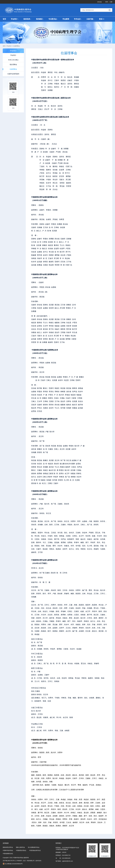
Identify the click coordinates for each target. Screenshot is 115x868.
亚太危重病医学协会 (34, 847)
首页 (4, 19)
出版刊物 (90, 19)
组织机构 (27, 19)
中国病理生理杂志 (21, 850)
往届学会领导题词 (13, 74)
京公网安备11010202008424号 (13, 864)
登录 (107, 2)
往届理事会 (17, 46)
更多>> (102, 19)
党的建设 (40, 19)
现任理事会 (13, 65)
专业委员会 (53, 19)
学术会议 (78, 19)
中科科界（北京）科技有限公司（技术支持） (29, 861)
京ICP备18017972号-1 (9, 861)
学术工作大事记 (13, 60)
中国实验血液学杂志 (35, 850)
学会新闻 (66, 19)
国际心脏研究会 (20, 847)
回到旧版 (99, 2)
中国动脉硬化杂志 (8, 854)
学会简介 (15, 19)
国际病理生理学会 (8, 847)
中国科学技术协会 (8, 850)
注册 (111, 2)
